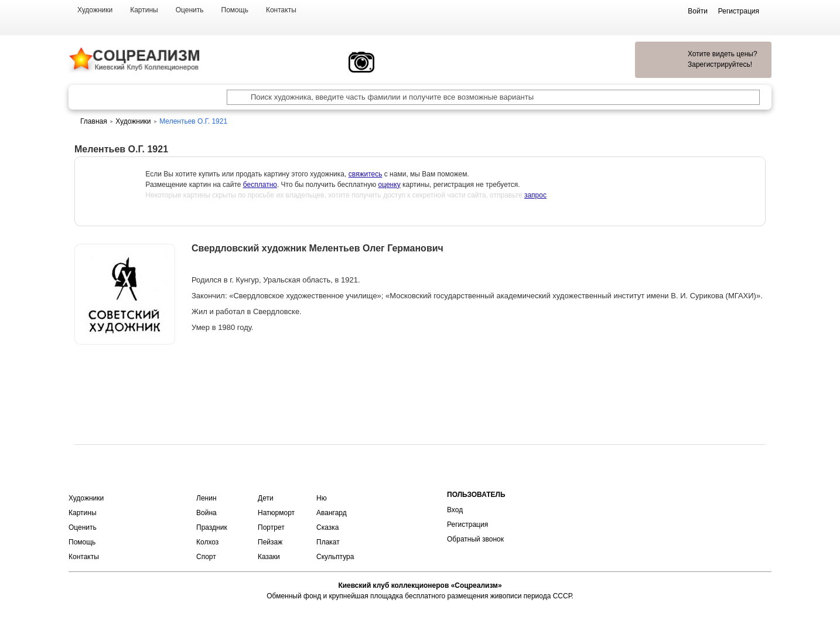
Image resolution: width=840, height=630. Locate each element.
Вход (455, 510)
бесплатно (260, 185)
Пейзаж (270, 542)
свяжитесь (366, 174)
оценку (390, 185)
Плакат (328, 542)
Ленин (206, 498)
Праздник (212, 527)
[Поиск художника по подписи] (234, 97)
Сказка (327, 527)
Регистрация (467, 525)
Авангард (332, 513)
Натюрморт (276, 513)
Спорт (206, 557)
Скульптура (335, 557)
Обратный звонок (475, 539)
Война (206, 513)
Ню (322, 498)
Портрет (271, 527)
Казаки (269, 557)
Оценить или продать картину (125, 375)
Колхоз (207, 542)
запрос (535, 195)
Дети (266, 498)
